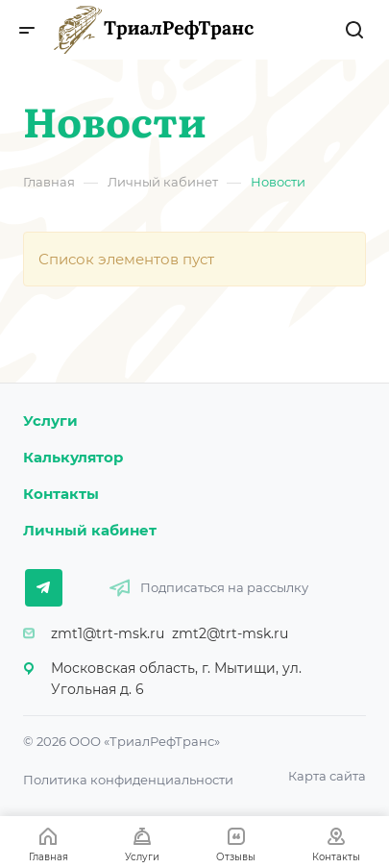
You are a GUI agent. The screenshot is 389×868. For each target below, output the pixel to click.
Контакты (61, 494)
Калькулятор (73, 457)
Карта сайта (327, 776)
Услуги (50, 421)
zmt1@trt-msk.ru (108, 633)
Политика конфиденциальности (128, 780)
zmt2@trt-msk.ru (230, 633)
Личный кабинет (90, 530)
